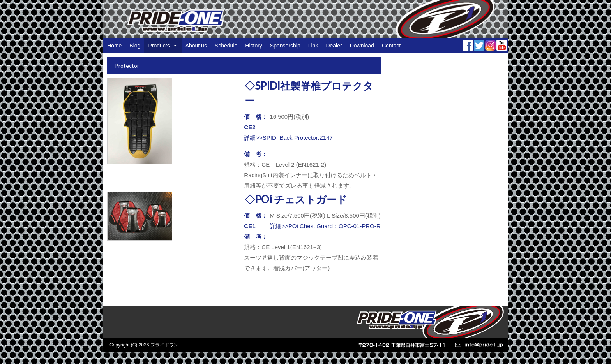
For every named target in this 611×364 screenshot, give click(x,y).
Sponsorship (285, 46)
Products (163, 46)
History (254, 46)
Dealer (334, 46)
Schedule (226, 46)
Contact (391, 46)
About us (196, 46)
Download (362, 46)
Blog (135, 46)
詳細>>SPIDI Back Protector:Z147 (288, 138)
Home (114, 46)
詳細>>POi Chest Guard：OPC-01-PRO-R (325, 226)
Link (313, 46)
